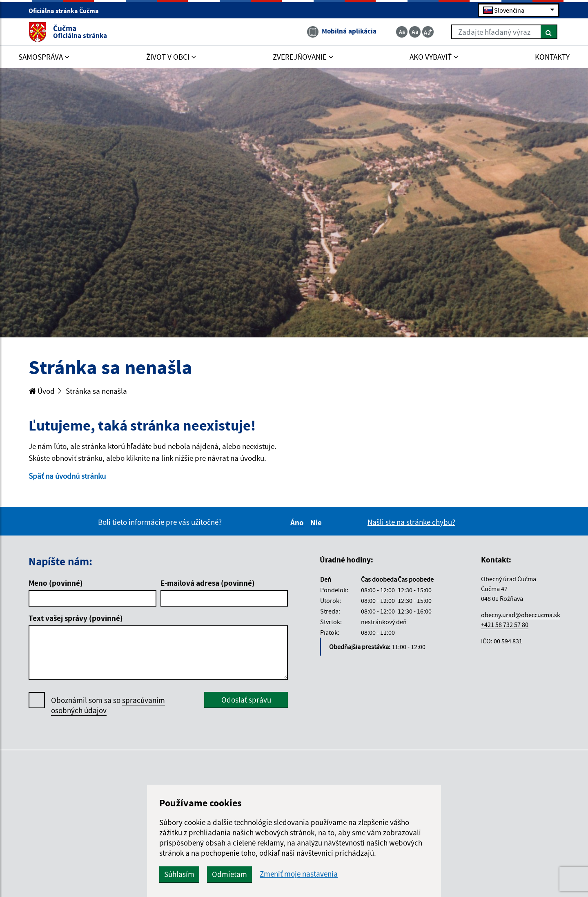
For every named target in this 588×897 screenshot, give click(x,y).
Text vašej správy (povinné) (76, 618)
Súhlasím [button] (179, 874)
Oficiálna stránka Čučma (67, 11)
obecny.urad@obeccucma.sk (521, 615)
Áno (298, 522)
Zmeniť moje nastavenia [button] (299, 874)
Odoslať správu (246, 700)
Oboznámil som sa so (108, 705)
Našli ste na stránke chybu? (411, 522)
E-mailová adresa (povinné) (208, 583)
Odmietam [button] (229, 874)
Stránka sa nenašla (96, 391)
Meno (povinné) (56, 583)
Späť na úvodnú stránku (67, 476)
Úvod (42, 391)
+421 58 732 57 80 (505, 625)
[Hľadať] (549, 32)
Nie (317, 522)
